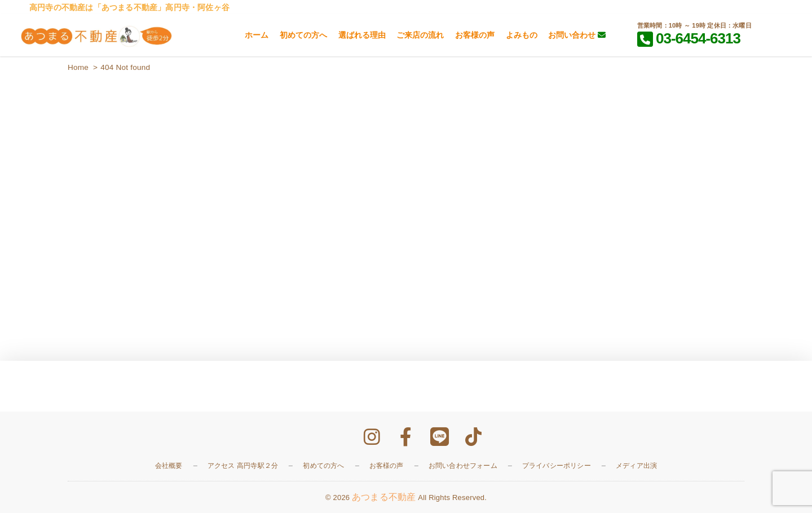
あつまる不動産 (384, 497)
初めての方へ (303, 35)
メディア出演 (636, 466)
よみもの (522, 35)
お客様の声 (475, 35)
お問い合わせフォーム (463, 466)
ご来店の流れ (420, 35)
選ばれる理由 (362, 35)
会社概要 (169, 466)
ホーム (257, 35)
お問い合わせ (577, 35)
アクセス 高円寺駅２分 (243, 466)
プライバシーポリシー (557, 466)
